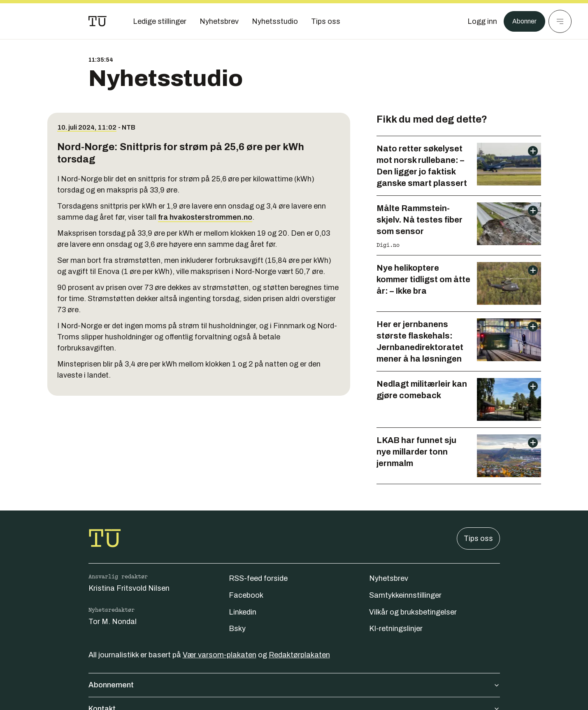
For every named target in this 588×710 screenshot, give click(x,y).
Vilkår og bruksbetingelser (413, 612)
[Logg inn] (478, 21)
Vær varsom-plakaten (220, 655)
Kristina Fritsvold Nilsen (129, 588)
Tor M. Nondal (113, 622)
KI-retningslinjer (396, 629)
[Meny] (560, 21)
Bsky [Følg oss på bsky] (237, 629)
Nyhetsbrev (389, 578)
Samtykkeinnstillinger (405, 595)
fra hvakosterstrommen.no (205, 217)
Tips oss (478, 538)
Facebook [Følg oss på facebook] (246, 595)
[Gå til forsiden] (98, 21)
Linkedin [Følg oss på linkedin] (243, 612)
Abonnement (294, 685)
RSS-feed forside (258, 578)
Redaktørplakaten (299, 655)
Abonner (522, 21)
